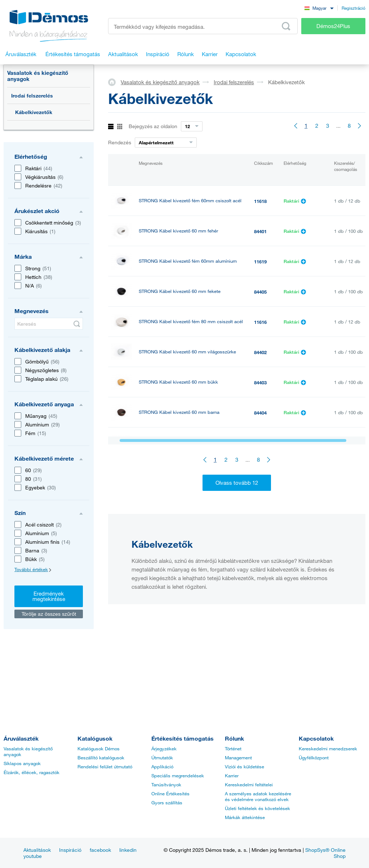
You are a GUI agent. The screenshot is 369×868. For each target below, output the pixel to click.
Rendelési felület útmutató (105, 767)
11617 (260, 503)
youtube (33, 856)
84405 (260, 292)
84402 (260, 352)
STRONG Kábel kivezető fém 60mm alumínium (188, 261)
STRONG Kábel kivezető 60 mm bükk (178, 382)
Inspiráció (70, 850)
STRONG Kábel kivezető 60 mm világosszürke (187, 352)
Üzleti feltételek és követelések (257, 808)
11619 (260, 262)
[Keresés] (49, 324)
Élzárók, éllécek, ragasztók (32, 772)
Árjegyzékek (164, 749)
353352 (262, 534)
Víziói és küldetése (244, 767)
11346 (260, 443)
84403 (260, 383)
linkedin (128, 850)
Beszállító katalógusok (101, 758)
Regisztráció (354, 8)
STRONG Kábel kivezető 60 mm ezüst (179, 473)
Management (238, 758)
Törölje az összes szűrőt (49, 614)
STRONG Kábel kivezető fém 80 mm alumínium (188, 503)
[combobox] (319, 8)
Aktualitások (37, 850)
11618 (260, 201)
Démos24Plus (333, 26)
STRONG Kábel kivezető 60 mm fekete (180, 291)
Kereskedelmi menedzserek (328, 749)
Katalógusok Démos (99, 749)
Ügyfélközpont (314, 758)
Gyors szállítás (167, 803)
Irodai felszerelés (32, 96)
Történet (233, 749)
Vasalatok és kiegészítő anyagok (38, 76)
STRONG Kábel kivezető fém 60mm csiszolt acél (190, 201)
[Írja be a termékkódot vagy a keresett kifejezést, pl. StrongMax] (203, 26)
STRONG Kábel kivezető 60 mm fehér (178, 231)
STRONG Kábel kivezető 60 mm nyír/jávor (183, 442)
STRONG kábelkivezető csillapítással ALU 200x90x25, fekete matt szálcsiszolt (183, 533)
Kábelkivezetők (34, 112)
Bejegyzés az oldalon (153, 126)
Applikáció (162, 767)
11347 (260, 473)
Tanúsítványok (166, 785)
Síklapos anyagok (22, 763)
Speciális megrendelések (178, 776)
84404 (260, 413)
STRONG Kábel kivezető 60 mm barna (179, 412)
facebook (100, 850)
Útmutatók (162, 758)
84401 (260, 231)
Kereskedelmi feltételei (249, 785)
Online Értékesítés (170, 794)
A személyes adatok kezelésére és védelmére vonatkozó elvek (258, 796)
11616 (260, 322)
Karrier (232, 776)
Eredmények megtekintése (49, 596)
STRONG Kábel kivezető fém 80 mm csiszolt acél (191, 322)
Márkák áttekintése (245, 817)
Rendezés (120, 142)
